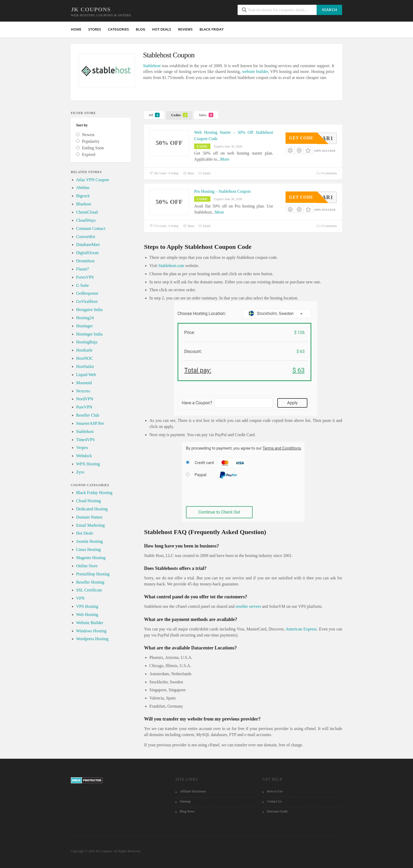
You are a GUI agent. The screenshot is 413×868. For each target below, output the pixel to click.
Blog (140, 29)
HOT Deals (162, 29)
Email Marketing (90, 525)
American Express (301, 629)
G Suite (82, 285)
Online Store (87, 566)
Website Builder (90, 623)
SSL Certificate (89, 590)
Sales (206, 115)
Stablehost (152, 66)
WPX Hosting (88, 464)
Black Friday (212, 29)
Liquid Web (86, 375)
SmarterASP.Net (90, 423)
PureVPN (84, 407)
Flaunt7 (83, 269)
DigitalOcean (87, 253)
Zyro (80, 472)
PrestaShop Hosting (93, 574)
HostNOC (85, 358)
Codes (179, 115)
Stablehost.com (171, 266)
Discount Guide (277, 811)
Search (330, 10)
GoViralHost (87, 301)
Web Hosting (87, 615)
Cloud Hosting (88, 501)
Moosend (84, 383)
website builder (255, 71)
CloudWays (86, 220)
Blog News (187, 811)
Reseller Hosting (90, 582)
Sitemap (185, 801)
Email (204, 173)
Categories (119, 29)
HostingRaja (87, 342)
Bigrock (83, 196)
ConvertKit (86, 237)
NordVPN (85, 399)
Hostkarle (84, 350)
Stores (95, 29)
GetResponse (87, 293)
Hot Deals (85, 533)
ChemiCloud (87, 212)
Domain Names (89, 517)
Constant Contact (91, 228)
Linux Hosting (88, 549)
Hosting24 (85, 318)
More (225, 159)
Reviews (185, 29)
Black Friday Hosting (94, 493)
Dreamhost (85, 261)
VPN (80, 598)
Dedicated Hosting (92, 509)
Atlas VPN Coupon (92, 180)
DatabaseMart (88, 245)
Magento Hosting (91, 558)
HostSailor (85, 366)
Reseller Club (88, 415)
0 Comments (327, 173)
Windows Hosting (91, 631)
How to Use (275, 791)
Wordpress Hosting (92, 639)
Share (189, 173)
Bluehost (84, 204)
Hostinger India (89, 334)
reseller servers (248, 606)
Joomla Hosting (89, 541)
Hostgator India (89, 310)
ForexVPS (85, 277)
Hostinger (84, 326)
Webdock (84, 456)
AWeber (83, 188)
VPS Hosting (87, 606)
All (154, 115)
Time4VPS (85, 440)
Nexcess (83, 391)
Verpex (82, 448)
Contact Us (274, 801)
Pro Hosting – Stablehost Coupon (222, 191)
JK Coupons (91, 9)
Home (76, 29)
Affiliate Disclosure (193, 791)
